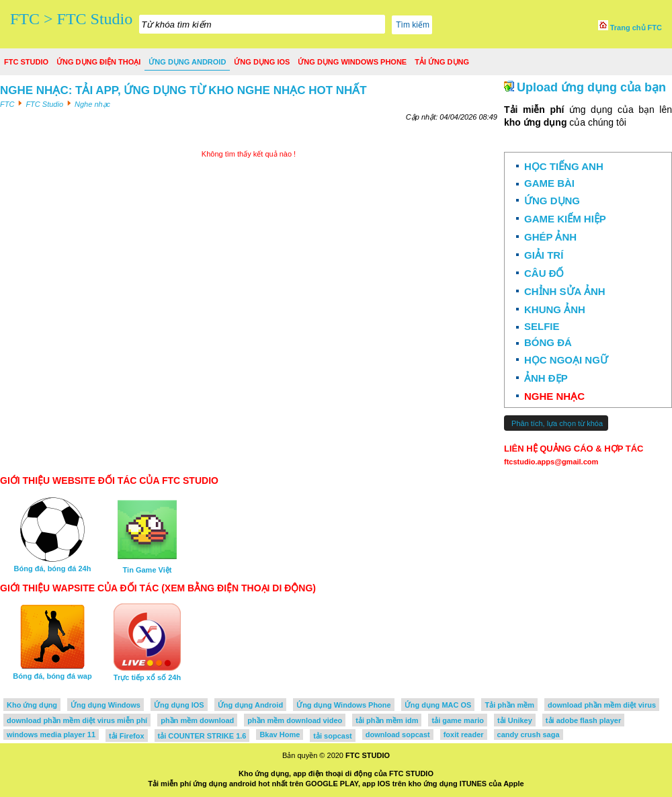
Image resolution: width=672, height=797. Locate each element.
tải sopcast (332, 736)
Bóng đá (548, 342)
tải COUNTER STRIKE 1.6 (202, 736)
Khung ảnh (555, 309)
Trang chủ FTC (630, 28)
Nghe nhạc (554, 396)
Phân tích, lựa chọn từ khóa (556, 423)
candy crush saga (529, 735)
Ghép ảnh (550, 237)
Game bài (549, 183)
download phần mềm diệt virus (602, 705)
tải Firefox (126, 736)
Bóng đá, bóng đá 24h (53, 564)
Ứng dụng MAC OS (438, 705)
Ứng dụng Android (187, 62)
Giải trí (544, 255)
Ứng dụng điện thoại (98, 62)
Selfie (542, 326)
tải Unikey (515, 720)
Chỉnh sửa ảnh (565, 291)
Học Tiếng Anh (564, 166)
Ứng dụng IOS (262, 62)
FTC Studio (26, 62)
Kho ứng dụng (32, 705)
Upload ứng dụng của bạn (591, 87)
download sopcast (398, 735)
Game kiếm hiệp (565, 219)
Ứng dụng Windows (106, 705)
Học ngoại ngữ (566, 360)
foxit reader (464, 735)
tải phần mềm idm (387, 720)
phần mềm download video (295, 720)
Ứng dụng (552, 201)
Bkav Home (280, 735)
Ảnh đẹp (546, 378)
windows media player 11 (51, 735)
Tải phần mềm (509, 705)
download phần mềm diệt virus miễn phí (77, 720)
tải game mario (458, 720)
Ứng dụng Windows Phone (352, 62)
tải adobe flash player (583, 720)
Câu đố (544, 273)
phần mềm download (197, 720)
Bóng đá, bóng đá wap (52, 672)
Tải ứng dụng (442, 62)
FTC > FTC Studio (71, 19)
